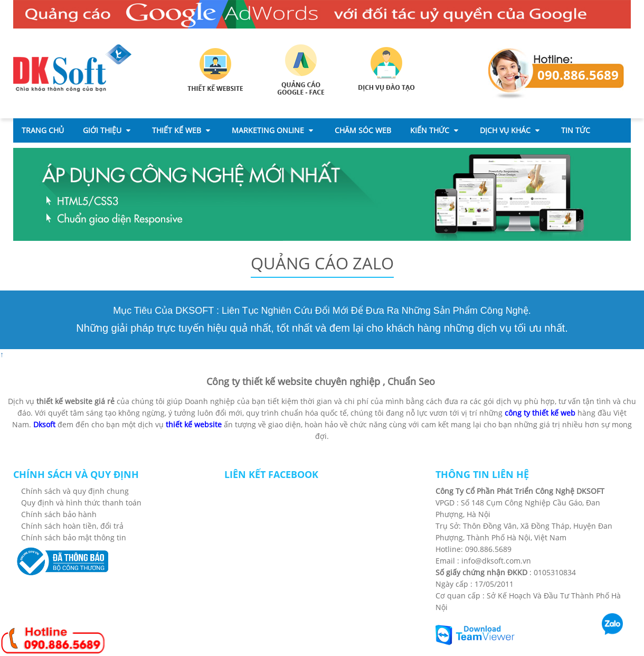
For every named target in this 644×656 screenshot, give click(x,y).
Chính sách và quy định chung (75, 491)
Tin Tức (576, 130)
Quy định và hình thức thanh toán (81, 503)
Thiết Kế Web (181, 130)
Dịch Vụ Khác (510, 130)
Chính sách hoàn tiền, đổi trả (72, 526)
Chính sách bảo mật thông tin (74, 537)
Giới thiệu (107, 130)
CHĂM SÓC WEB (363, 130)
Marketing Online (272, 130)
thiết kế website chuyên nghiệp (311, 381)
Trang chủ (43, 130)
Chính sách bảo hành (59, 514)
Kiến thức (434, 130)
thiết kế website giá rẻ (75, 401)
